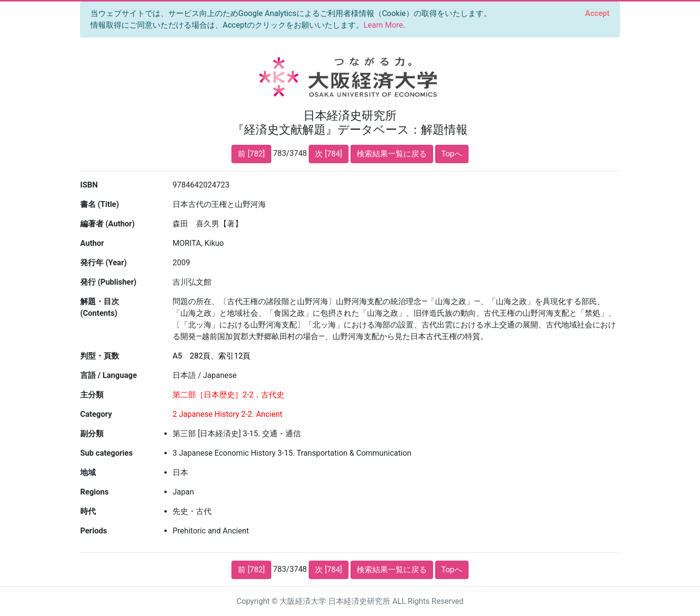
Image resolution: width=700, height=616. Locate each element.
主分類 (92, 395)
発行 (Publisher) (108, 282)
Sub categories (106, 453)
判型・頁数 (100, 356)
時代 (88, 511)
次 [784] (328, 154)
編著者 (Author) (107, 224)
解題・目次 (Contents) (100, 307)
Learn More (383, 25)
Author (92, 243)
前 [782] (251, 154)
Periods (94, 531)
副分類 (92, 434)
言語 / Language (109, 375)
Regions (94, 492)
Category (96, 414)
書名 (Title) (100, 204)
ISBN (89, 185)
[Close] (597, 14)
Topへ (452, 154)
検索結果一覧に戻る (392, 154)
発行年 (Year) (104, 263)
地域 (88, 472)
